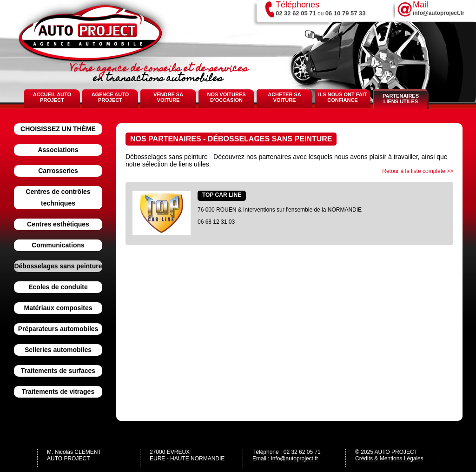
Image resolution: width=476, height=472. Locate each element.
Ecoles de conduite (58, 287)
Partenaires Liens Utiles (401, 99)
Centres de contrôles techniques (58, 197)
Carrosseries (58, 171)
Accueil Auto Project (52, 97)
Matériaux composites (58, 308)
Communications (58, 245)
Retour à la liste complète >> (418, 171)
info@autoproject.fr (295, 459)
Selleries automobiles (58, 350)
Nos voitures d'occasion (226, 97)
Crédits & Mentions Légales (389, 459)
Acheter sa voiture (284, 97)
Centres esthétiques (58, 224)
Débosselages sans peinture (58, 266)
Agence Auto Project (110, 97)
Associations (58, 150)
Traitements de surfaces (58, 371)
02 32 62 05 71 (296, 13)
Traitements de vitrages (58, 392)
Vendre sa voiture (168, 97)
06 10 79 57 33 (346, 13)
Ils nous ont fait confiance (342, 97)
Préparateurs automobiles (58, 329)
